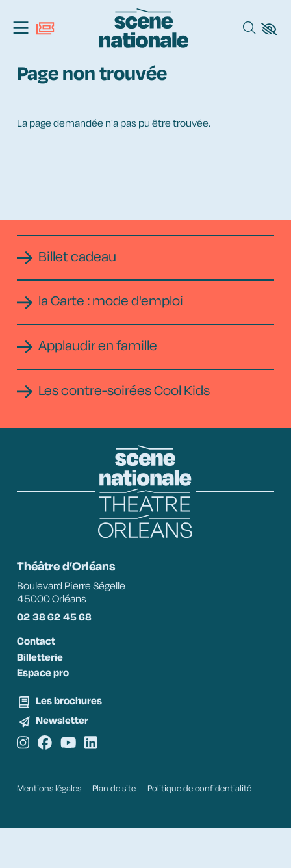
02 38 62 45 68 (62, 636)
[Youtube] (75, 770)
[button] (269, 29)
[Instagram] (24, 770)
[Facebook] (49, 770)
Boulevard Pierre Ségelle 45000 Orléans (81, 610)
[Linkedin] (100, 770)
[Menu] (21, 29)
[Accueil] (144, 28)
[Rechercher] (249, 29)
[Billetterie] (45, 29)
